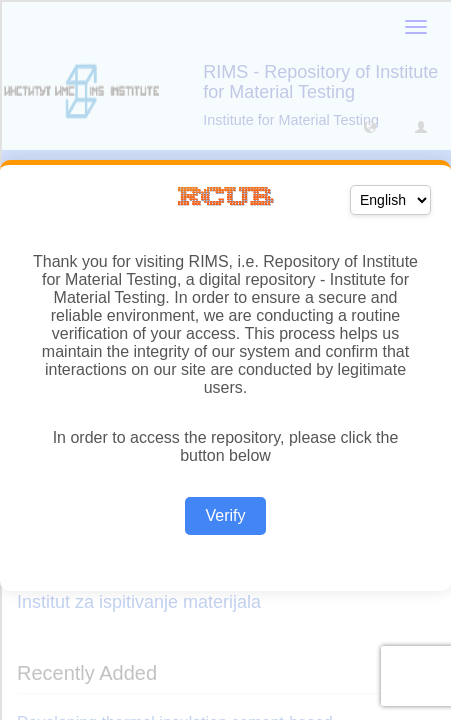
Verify (225, 515)
